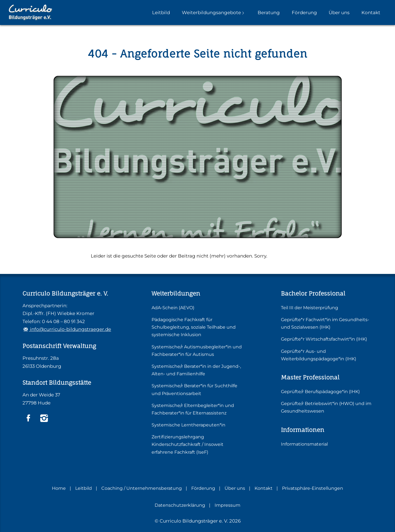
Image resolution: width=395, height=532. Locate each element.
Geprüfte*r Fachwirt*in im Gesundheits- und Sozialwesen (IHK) (325, 323)
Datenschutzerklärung (180, 505)
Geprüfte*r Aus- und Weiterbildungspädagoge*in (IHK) (319, 355)
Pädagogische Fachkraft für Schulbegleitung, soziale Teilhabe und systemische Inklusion (194, 327)
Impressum (227, 505)
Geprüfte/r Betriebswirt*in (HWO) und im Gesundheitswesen (326, 407)
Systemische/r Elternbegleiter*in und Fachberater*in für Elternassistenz (193, 409)
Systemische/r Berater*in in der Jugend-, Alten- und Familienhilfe (196, 370)
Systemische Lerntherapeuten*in (188, 425)
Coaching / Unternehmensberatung (142, 488)
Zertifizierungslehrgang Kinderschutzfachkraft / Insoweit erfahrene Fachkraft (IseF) (188, 444)
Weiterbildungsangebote (211, 13)
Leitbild (161, 13)
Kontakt (371, 13)
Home (59, 488)
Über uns (339, 13)
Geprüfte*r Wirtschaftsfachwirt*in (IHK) (324, 339)
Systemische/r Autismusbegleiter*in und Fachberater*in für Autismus (197, 351)
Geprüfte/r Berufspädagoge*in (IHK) (320, 392)
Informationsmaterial (304, 444)
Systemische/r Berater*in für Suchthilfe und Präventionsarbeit (194, 389)
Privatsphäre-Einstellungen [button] (313, 488)
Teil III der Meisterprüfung (310, 308)
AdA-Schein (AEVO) (173, 308)
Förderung (304, 13)
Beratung (269, 13)
